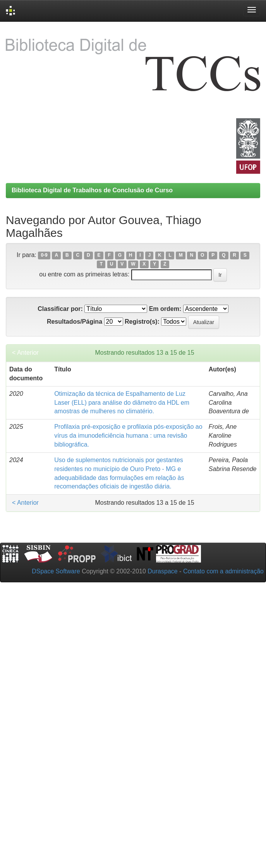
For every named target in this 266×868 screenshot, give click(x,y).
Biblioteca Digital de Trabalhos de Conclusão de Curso (92, 190)
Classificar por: (60, 309)
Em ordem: (165, 309)
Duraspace (162, 571)
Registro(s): (142, 322)
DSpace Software (56, 571)
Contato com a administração (223, 571)
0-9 (44, 255)
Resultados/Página (75, 322)
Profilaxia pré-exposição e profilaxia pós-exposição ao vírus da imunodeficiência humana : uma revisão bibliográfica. (128, 436)
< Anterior (25, 353)
